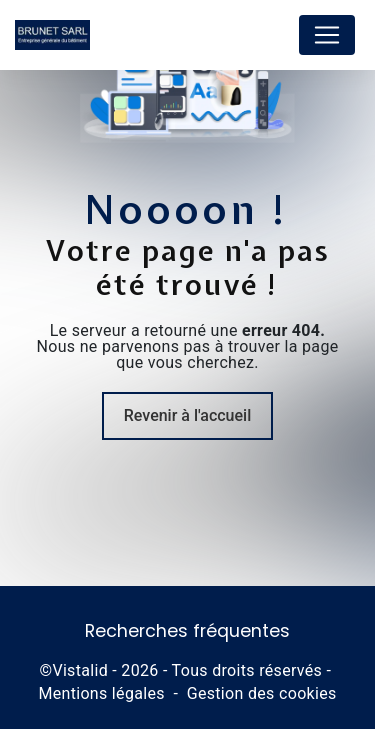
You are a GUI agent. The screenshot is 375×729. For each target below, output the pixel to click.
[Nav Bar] (327, 35)
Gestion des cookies (262, 693)
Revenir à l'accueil (187, 415)
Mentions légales (101, 693)
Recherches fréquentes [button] (187, 631)
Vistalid (80, 670)
